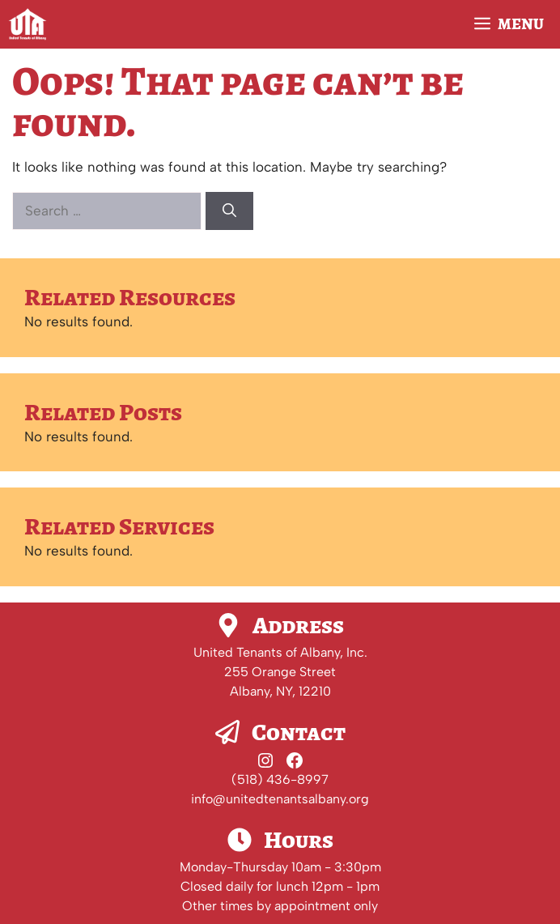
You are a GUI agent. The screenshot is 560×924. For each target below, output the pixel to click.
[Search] (229, 211)
